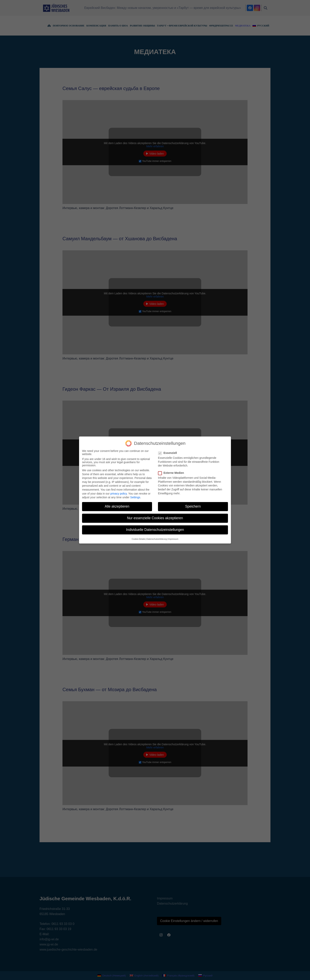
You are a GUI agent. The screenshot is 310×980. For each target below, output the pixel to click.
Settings (135, 497)
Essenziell (169, 453)
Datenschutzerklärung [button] (157, 539)
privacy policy (119, 494)
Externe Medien (172, 473)
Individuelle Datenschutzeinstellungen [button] (155, 530)
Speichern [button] (193, 506)
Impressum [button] (173, 539)
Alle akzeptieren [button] (117, 506)
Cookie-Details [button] (138, 539)
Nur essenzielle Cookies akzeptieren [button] (155, 518)
